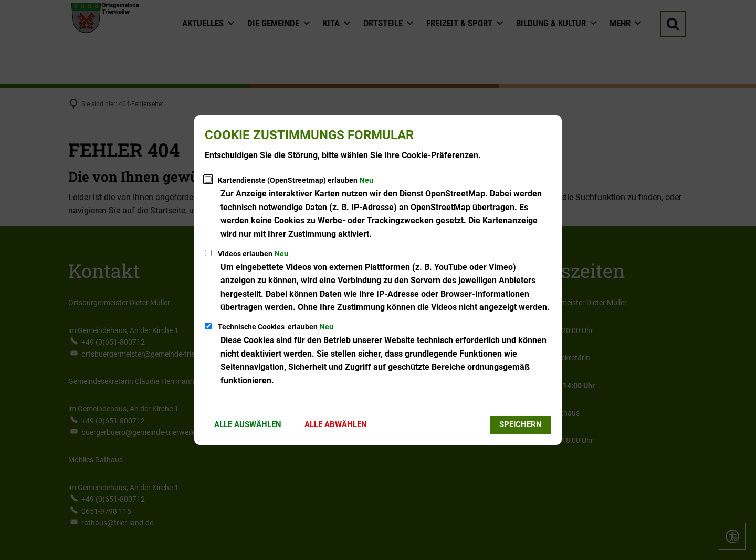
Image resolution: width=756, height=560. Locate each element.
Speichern (521, 424)
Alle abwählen (336, 424)
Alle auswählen (248, 424)
